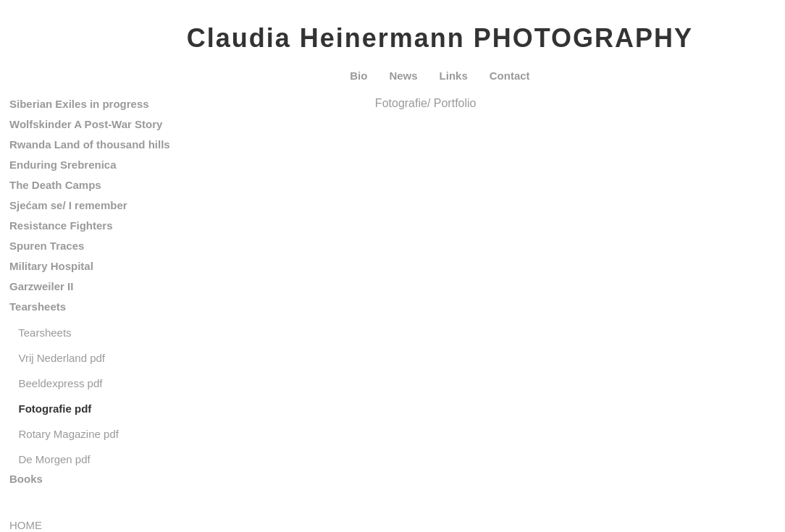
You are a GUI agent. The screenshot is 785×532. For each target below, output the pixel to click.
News (403, 76)
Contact (510, 76)
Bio (358, 76)
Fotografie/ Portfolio (426, 103)
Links (454, 76)
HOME (26, 525)
